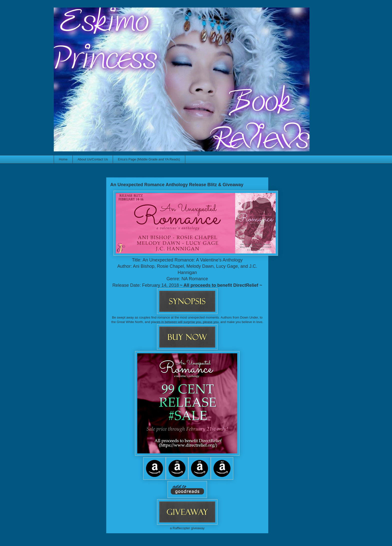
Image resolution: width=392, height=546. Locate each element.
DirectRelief (246, 285)
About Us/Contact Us (93, 159)
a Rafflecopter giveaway (187, 528)
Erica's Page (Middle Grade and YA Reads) (149, 159)
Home (63, 159)
